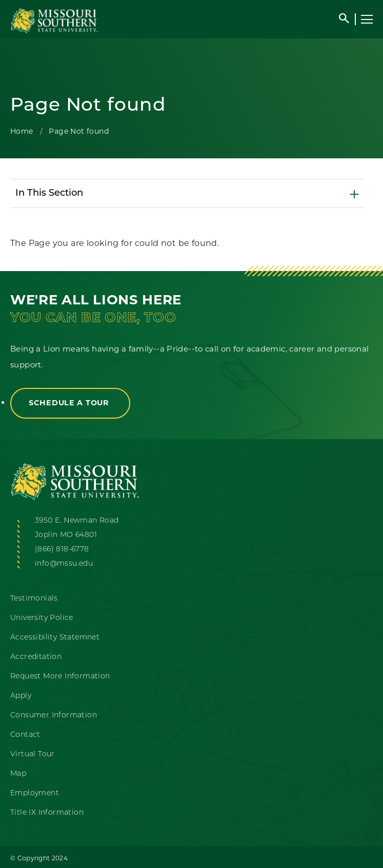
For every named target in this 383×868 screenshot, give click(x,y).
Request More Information (60, 677)
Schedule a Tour (70, 403)
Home (22, 131)
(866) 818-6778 (62, 550)
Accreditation (36, 657)
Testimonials (34, 599)
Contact (25, 735)
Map (18, 774)
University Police (42, 618)
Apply (21, 696)
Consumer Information (54, 716)
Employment (35, 793)
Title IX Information (47, 813)
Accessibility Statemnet (55, 638)
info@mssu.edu (64, 564)
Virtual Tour (33, 755)
